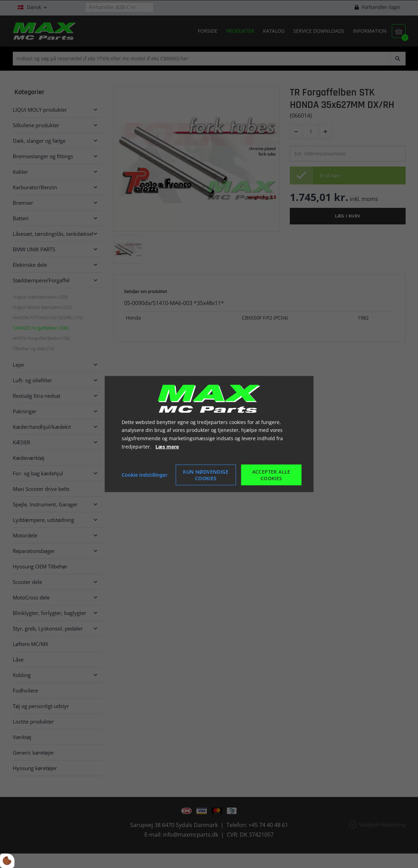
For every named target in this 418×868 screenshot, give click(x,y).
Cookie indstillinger (145, 475)
